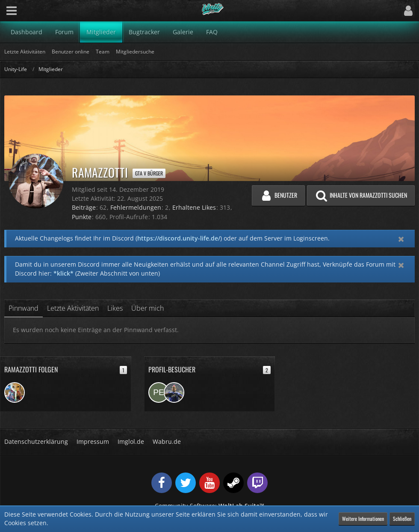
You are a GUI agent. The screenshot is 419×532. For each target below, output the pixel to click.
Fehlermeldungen (136, 207)
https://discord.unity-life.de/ (179, 238)
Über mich (148, 308)
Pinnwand (24, 308)
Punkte (82, 217)
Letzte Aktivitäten (73, 308)
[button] (12, 11)
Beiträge (84, 207)
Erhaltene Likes (194, 207)
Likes (115, 308)
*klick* (63, 273)
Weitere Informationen (363, 519)
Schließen (402, 519)
